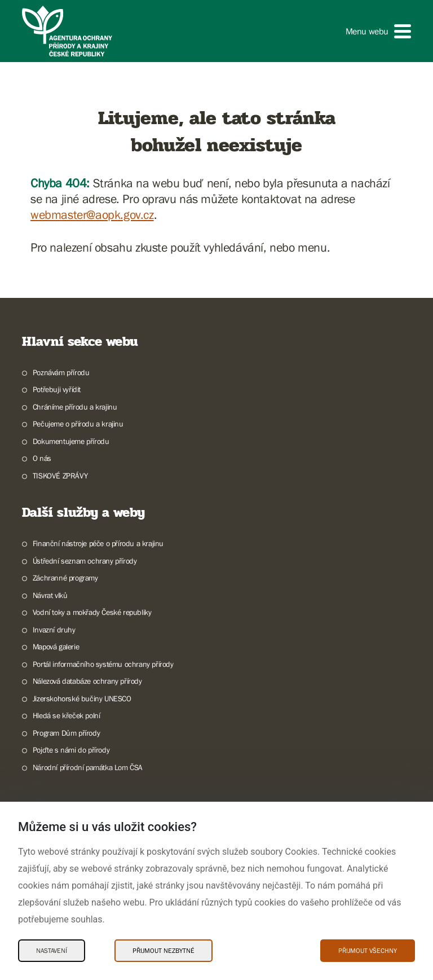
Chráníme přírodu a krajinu (75, 407)
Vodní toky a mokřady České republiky (92, 612)
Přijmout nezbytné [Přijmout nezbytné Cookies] (164, 951)
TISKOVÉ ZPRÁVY (60, 476)
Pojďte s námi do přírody (71, 750)
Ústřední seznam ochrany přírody (85, 561)
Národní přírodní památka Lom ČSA (88, 767)
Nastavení (52, 951)
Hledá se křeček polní (67, 715)
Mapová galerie (56, 647)
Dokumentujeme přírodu (71, 441)
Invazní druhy (54, 630)
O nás (42, 458)
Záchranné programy (65, 578)
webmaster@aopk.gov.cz (92, 215)
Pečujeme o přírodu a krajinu (78, 424)
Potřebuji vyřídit (57, 389)
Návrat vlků (50, 595)
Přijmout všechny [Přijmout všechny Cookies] (368, 951)
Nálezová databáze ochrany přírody (87, 681)
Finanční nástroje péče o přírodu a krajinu (98, 543)
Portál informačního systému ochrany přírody (103, 664)
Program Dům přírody (66, 733)
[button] (378, 31)
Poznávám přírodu (61, 372)
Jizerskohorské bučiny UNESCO (82, 698)
